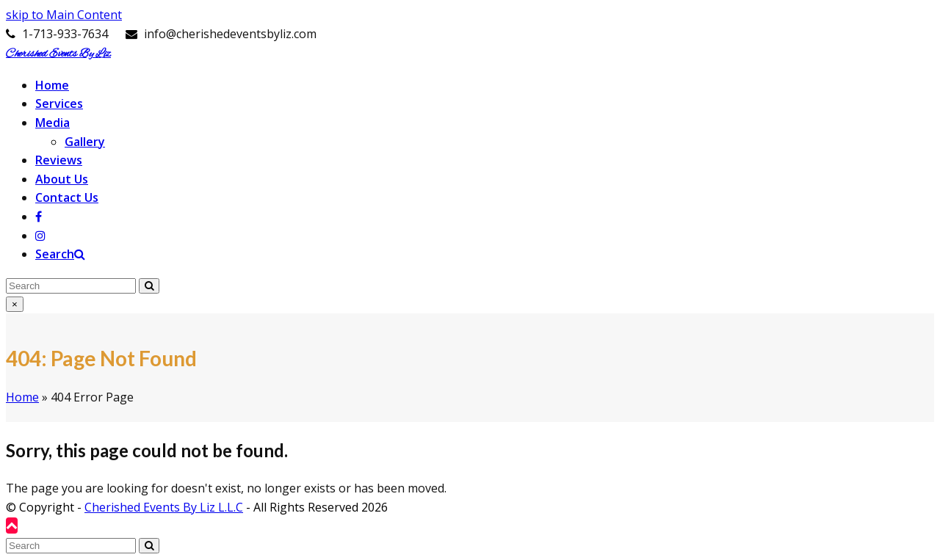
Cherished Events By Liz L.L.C (164, 507)
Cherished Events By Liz (58, 54)
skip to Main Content (64, 15)
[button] (60, 254)
